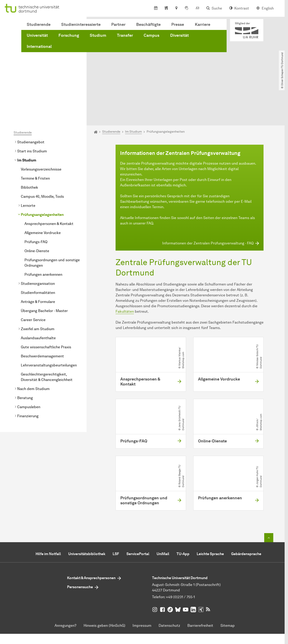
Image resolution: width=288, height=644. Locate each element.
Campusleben (29, 362)
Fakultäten (125, 266)
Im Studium (27, 115)
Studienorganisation (38, 238)
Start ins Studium (32, 106)
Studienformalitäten (38, 247)
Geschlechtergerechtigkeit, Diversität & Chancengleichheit (47, 332)
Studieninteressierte (81, 24)
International (39, 46)
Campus (151, 35)
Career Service (33, 274)
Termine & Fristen (35, 133)
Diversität (179, 35)
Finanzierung (28, 371)
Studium (98, 35)
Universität (37, 35)
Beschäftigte (148, 24)
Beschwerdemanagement (42, 311)
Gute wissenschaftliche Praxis (46, 302)
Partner (118, 24)
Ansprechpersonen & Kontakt (49, 178)
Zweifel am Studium (38, 284)
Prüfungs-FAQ (36, 196)
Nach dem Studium (33, 343)
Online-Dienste (37, 206)
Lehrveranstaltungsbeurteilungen (49, 320)
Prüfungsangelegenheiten (42, 169)
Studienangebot (31, 97)
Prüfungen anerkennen (43, 229)
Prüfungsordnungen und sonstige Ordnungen (52, 217)
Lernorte (28, 160)
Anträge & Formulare (38, 256)
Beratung (25, 352)
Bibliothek (29, 142)
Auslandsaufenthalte (38, 293)
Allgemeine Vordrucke (43, 187)
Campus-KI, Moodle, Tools (42, 151)
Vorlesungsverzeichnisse (41, 124)
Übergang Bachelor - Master (44, 265)
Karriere (203, 24)
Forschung (69, 35)
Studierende (39, 24)
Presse (178, 24)
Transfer (125, 35)
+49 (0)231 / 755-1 (180, 552)
